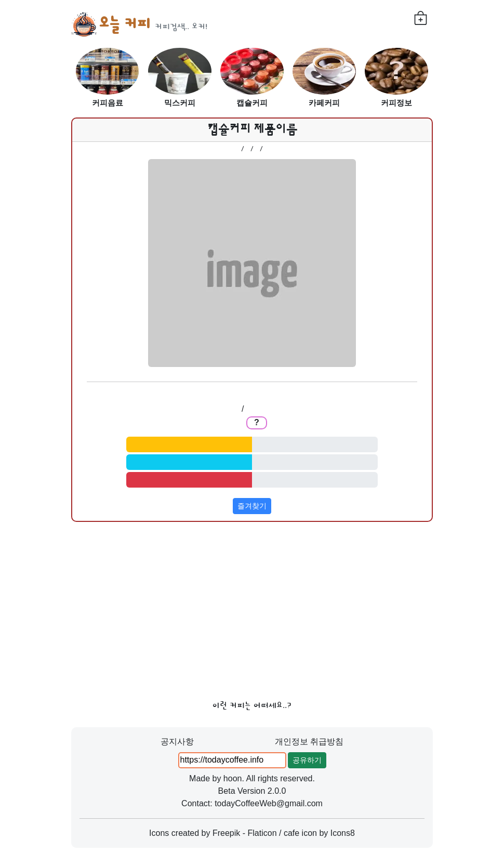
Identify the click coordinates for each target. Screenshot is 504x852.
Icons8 (343, 833)
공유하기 (307, 760)
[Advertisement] (252, 607)
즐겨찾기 (252, 506)
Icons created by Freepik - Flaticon (213, 833)
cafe (291, 833)
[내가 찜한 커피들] (421, 18)
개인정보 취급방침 (309, 742)
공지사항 (177, 742)
